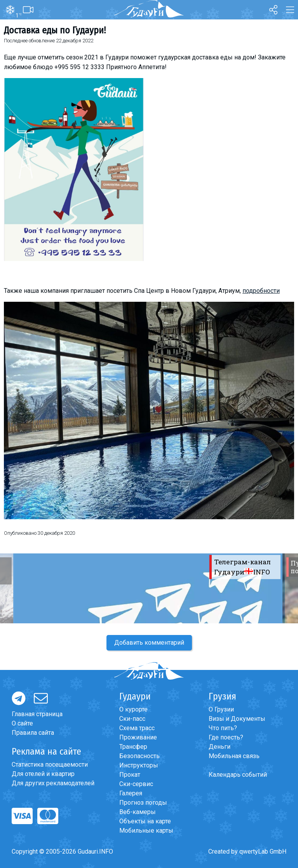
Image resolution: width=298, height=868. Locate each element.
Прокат (130, 775)
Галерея (131, 793)
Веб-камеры (138, 812)
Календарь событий (238, 775)
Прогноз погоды (143, 803)
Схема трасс (137, 728)
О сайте (22, 723)
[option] (149, 588)
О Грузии (221, 709)
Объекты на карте (145, 821)
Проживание (138, 737)
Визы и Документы (237, 719)
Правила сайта (33, 733)
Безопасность (139, 756)
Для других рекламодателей (53, 783)
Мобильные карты (146, 831)
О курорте (133, 709)
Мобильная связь (234, 756)
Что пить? (223, 728)
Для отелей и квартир (43, 774)
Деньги (220, 747)
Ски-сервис (136, 784)
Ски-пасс (132, 719)
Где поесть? (226, 737)
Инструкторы (139, 765)
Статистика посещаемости (50, 765)
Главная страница (37, 714)
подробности (261, 291)
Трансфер (133, 747)
